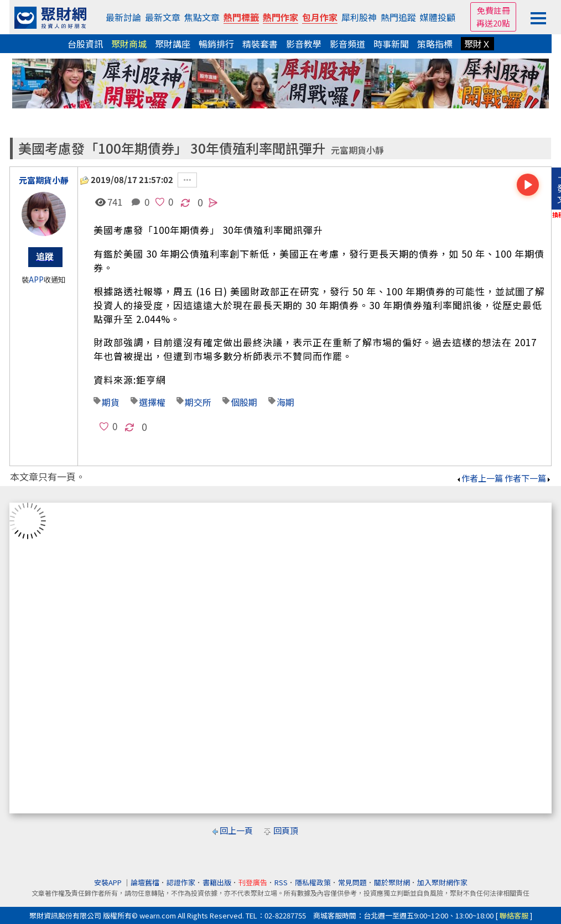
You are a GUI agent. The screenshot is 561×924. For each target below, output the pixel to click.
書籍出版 (217, 882)
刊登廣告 (253, 882)
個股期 (244, 402)
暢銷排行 (216, 44)
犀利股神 (359, 17)
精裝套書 (260, 44)
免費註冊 (494, 10)
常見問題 (352, 882)
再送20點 (493, 23)
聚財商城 (129, 44)
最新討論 (123, 17)
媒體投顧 (438, 17)
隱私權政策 (313, 882)
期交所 (198, 402)
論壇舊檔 (145, 882)
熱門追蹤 (398, 17)
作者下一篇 (528, 478)
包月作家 (320, 17)
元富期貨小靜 (357, 150)
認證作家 (181, 882)
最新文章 (163, 17)
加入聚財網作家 (442, 882)
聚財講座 (173, 44)
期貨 (111, 402)
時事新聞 (391, 44)
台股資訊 (85, 44)
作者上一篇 (479, 478)
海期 (285, 402)
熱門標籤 (241, 17)
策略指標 (435, 44)
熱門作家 (280, 17)
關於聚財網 (392, 882)
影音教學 (304, 44)
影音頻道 (347, 44)
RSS (281, 882)
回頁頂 (286, 830)
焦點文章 (202, 17)
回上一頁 (236, 830)
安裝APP (109, 882)
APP (36, 280)
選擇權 (152, 402)
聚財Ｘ (477, 44)
